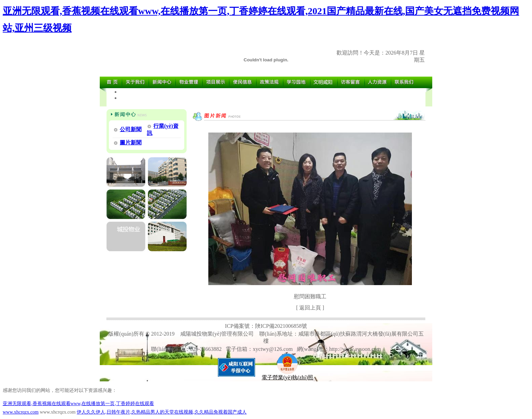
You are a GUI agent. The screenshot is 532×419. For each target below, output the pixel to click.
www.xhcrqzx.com (21, 412)
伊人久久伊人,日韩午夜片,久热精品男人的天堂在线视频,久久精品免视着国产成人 (162, 412)
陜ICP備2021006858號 (281, 326)
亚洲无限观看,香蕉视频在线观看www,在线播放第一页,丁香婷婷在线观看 (78, 404)
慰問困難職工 (310, 296)
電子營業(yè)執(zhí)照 (287, 375)
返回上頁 (310, 308)
